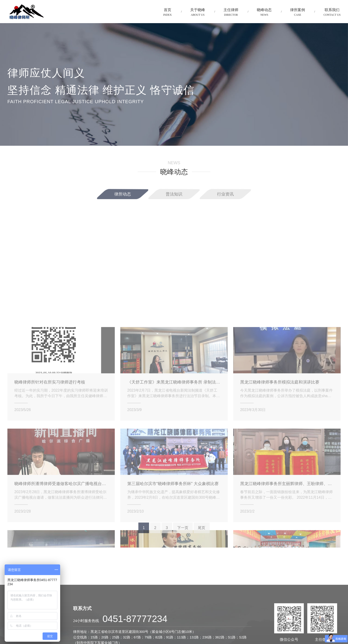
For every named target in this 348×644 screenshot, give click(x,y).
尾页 (202, 533)
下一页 (183, 533)
